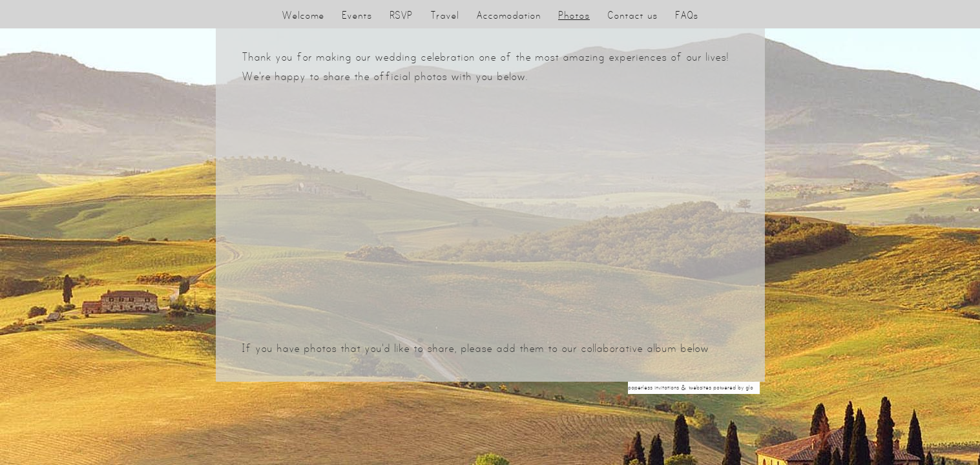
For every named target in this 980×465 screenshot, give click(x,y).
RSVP (401, 15)
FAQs (687, 15)
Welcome (303, 15)
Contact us (632, 15)
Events (357, 15)
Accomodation (508, 15)
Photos (574, 15)
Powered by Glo (733, 387)
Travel (444, 15)
